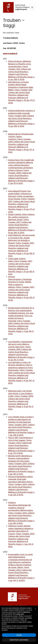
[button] (35, 609)
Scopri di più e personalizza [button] (19, 640)
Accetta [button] (19, 635)
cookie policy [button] (20, 614)
